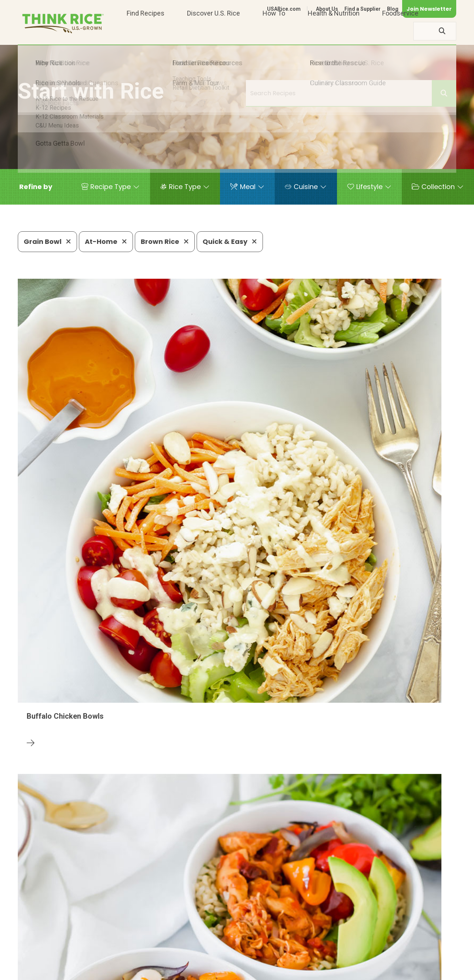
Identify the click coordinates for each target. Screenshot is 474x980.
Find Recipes (146, 31)
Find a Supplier (363, 9)
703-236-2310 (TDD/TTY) (283, 949)
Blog (393, 9)
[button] (36, 187)
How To (274, 31)
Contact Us (317, 971)
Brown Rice (165, 241)
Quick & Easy (230, 241)
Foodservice (400, 31)
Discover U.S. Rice (213, 31)
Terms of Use (435, 971)
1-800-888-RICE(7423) (198, 949)
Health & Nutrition (334, 31)
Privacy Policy (359, 971)
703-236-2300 (128, 949)
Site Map (398, 971)
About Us (327, 9)
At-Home (106, 241)
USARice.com (284, 9)
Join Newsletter (429, 9)
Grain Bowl (47, 241)
